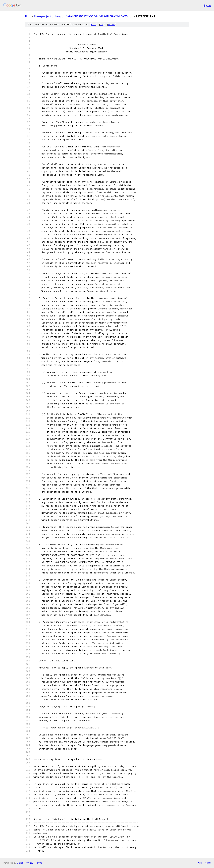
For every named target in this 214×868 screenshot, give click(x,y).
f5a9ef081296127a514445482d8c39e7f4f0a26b (97, 16)
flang (58, 16)
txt (200, 863)
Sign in (207, 5)
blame (112, 25)
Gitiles (20, 863)
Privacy (29, 863)
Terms (39, 863)
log (102, 25)
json (208, 863)
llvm (28, 16)
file (94, 25)
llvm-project (43, 16)
